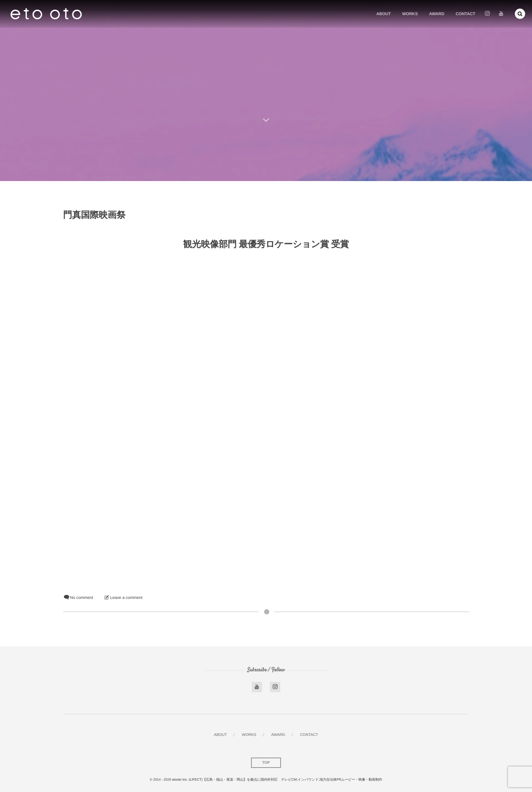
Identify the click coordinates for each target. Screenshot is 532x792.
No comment (81, 598)
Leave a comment (126, 598)
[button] (520, 14)
